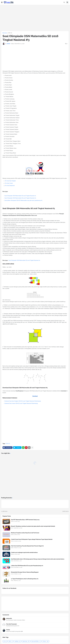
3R (5, 641)
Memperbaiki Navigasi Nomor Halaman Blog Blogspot (25, 572)
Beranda (5, 33)
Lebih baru (5, 511)
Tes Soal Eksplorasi (10, 186)
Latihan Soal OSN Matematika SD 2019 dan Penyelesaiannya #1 (27, 566)
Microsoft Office (36, 641)
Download (35, 396)
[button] (2, 2)
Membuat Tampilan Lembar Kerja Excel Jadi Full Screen (25, 533)
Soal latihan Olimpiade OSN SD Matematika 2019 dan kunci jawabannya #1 (23, 200)
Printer (46, 641)
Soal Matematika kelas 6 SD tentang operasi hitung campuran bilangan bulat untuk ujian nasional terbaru (38, 559)
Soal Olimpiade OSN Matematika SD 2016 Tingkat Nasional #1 (20, 196)
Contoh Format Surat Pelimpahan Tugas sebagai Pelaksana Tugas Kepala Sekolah (32, 539)
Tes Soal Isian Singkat (10, 181)
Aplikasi (18, 641)
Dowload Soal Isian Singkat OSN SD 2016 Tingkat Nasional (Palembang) (23, 401)
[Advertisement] (35, 18)
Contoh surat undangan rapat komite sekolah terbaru (24, 552)
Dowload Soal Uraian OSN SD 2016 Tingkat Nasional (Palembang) (21, 403)
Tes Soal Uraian (9, 183)
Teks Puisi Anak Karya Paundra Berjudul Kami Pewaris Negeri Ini (27, 546)
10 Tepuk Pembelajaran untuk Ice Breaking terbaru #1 (25, 579)
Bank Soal (26, 641)
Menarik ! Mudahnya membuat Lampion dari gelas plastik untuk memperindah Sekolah (33, 526)
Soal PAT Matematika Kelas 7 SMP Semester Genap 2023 (25, 520)
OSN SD (10, 33)
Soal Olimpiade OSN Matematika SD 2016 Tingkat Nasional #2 (20, 198)
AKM (11, 641)
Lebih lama (65, 511)
